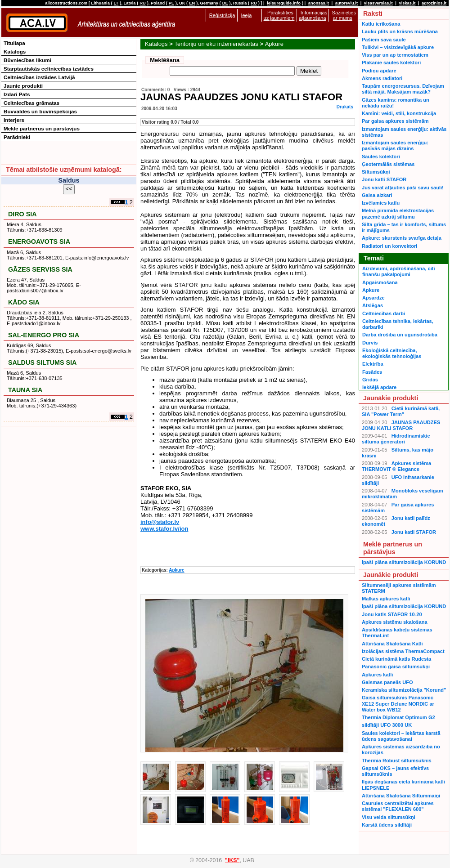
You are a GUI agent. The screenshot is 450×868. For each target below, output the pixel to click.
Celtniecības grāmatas (31, 103)
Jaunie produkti (23, 86)
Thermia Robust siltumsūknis (397, 761)
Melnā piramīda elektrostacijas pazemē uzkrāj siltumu (398, 213)
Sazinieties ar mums (344, 15)
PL (171, 3)
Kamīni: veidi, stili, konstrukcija (399, 113)
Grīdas (370, 380)
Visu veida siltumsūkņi (389, 817)
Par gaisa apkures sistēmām (395, 121)
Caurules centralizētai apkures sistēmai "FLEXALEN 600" (398, 806)
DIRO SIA (22, 214)
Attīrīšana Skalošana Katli (392, 644)
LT (116, 3)
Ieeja (246, 15)
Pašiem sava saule (384, 40)
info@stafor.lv (160, 522)
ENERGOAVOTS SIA (39, 242)
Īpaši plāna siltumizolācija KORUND (404, 562)
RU (142, 3)
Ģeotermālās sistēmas (388, 164)
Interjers (14, 120)
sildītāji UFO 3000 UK (387, 725)
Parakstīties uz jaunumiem (279, 15)
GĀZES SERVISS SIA (40, 269)
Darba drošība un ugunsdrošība (400, 335)
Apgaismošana (380, 282)
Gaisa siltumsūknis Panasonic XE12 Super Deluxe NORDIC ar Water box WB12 (398, 704)
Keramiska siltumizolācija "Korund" (404, 690)
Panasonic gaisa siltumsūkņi (396, 667)
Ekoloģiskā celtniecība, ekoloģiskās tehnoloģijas (392, 353)
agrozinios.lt (434, 3)
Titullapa (14, 43)
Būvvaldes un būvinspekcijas (40, 111)
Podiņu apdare (379, 71)
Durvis (370, 343)
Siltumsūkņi (376, 172)
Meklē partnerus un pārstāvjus (42, 128)
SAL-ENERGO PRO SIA (44, 335)
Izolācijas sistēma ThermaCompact (403, 651)
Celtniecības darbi (384, 313)
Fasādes (372, 372)
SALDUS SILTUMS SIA (42, 362)
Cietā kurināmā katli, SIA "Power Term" (401, 411)
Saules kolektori (381, 157)
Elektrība (373, 364)
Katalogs (156, 44)
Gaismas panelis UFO (387, 682)
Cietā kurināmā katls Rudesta (396, 659)
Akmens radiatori (382, 78)
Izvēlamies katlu (381, 203)
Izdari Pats (17, 94)
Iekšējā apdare (379, 387)
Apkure (274, 44)
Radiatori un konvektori (389, 246)
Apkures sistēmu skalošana (395, 622)
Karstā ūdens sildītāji (387, 825)
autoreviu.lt (346, 3)
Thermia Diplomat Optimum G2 (398, 717)
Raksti (373, 13)
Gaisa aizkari (377, 195)
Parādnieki (17, 137)
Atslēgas (373, 305)
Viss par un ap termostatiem (395, 55)
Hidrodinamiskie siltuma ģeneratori (396, 439)
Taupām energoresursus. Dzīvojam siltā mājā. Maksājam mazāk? (403, 89)
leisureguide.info (284, 3)
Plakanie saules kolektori (391, 63)
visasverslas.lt (378, 3)
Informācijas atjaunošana (313, 15)
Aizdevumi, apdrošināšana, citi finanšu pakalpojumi (398, 271)
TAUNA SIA (25, 390)
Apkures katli (377, 675)
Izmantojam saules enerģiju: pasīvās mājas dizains (395, 145)
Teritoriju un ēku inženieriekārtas (216, 44)
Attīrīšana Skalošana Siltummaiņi (401, 796)
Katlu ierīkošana (381, 24)
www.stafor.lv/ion (164, 529)
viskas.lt (407, 3)
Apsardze (373, 298)
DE (225, 3)
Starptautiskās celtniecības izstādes (49, 69)
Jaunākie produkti (391, 398)
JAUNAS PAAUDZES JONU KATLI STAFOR (401, 425)
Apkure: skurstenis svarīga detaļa (402, 238)
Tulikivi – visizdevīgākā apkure (398, 47)
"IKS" (232, 860)
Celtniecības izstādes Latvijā (39, 77)
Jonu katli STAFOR (384, 179)
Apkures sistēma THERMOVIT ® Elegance (396, 466)
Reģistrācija (222, 15)
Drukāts (345, 107)
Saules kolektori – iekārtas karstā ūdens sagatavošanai (401, 736)
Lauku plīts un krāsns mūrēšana (400, 31)
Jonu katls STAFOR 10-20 (392, 614)
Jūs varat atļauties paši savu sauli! (403, 188)
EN (192, 3)
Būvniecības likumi (27, 60)
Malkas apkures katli (386, 599)
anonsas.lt (319, 3)
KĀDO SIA (24, 302)
